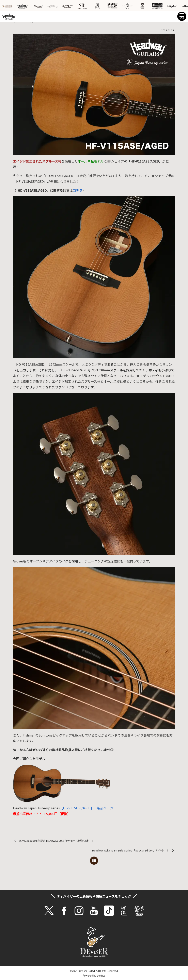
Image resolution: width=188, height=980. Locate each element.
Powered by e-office (94, 976)
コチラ (78, 190)
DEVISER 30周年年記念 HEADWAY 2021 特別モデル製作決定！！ (54, 841)
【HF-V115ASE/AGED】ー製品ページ (87, 808)
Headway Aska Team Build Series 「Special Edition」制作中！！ (133, 851)
